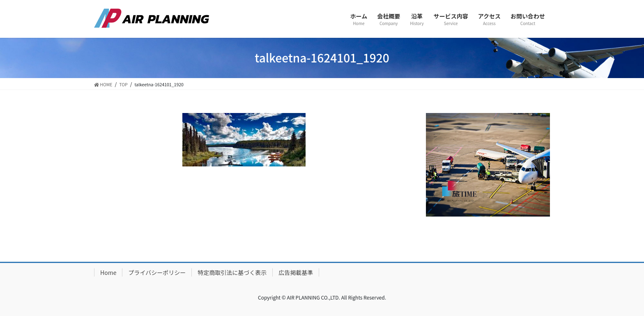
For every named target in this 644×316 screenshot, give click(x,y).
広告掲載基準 (296, 272)
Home (108, 272)
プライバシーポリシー (157, 272)
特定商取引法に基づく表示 (232, 272)
